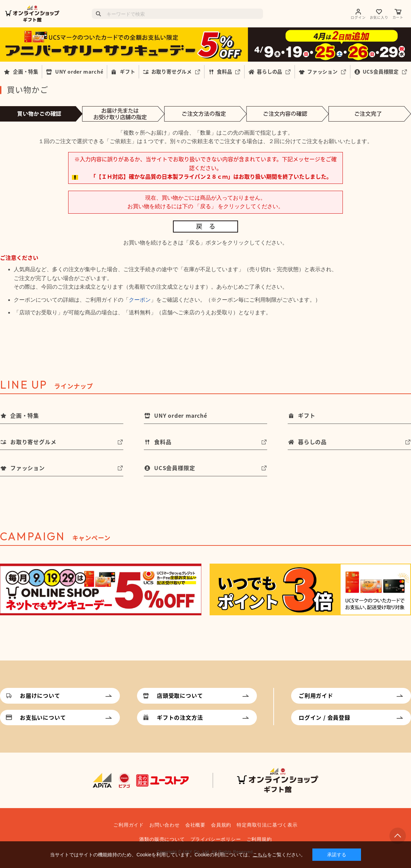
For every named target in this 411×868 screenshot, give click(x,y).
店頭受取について (180, 695)
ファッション (322, 72)
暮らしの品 (270, 72)
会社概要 (195, 825)
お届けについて (40, 695)
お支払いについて (43, 717)
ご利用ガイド (316, 695)
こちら (260, 855)
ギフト (127, 72)
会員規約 (221, 825)
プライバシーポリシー (216, 839)
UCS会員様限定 (381, 72)
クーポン (140, 300)
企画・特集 (26, 72)
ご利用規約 (259, 839)
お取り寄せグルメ (172, 72)
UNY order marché (79, 72)
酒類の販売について (162, 839)
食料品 (224, 72)
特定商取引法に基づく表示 (267, 825)
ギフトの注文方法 (180, 717)
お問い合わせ (165, 825)
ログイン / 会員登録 (325, 717)
